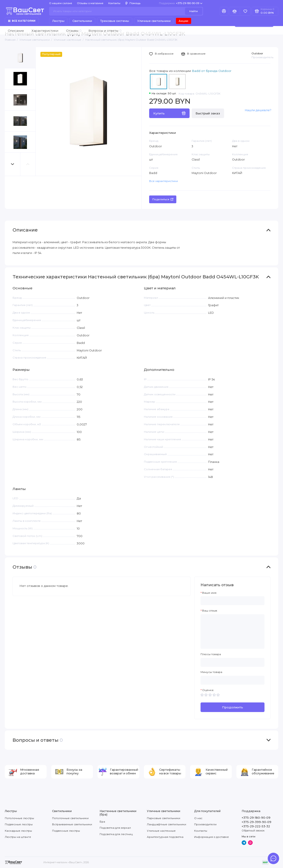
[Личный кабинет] (224, 11)
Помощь (133, 3)
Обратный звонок (253, 831)
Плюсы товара (211, 654)
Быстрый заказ (208, 113)
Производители (205, 824)
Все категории (22, 21)
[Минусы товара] (233, 680)
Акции (183, 21)
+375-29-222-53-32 (256, 826)
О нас (198, 818)
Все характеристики (164, 181)
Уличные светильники (154, 21)
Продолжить (233, 707)
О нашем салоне (61, 3)
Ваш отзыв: (210, 611)
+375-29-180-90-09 (181, 3)
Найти (194, 11)
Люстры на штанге (18, 837)
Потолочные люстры (19, 818)
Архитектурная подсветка (165, 837)
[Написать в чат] (274, 859)
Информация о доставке (212, 837)
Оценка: (208, 690)
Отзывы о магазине (90, 3)
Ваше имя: (210, 593)
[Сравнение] (235, 11)
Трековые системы (115, 21)
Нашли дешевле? (258, 110)
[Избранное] (245, 11)
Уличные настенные (161, 831)
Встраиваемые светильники (72, 824)
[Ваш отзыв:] (233, 632)
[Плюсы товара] (233, 662)
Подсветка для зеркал (115, 828)
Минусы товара (211, 672)
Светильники (82, 21)
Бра (102, 822)
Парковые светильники (164, 818)
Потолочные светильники (70, 818)
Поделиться (163, 199)
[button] (12, 164)
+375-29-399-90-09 (257, 822)
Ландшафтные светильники (167, 824)
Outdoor (257, 53)
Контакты (114, 3)
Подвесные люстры (19, 824)
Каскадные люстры (18, 831)
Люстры (58, 21)
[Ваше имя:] (233, 601)
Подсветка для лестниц (116, 834)
